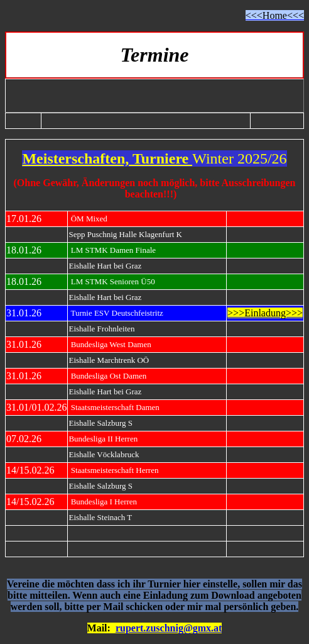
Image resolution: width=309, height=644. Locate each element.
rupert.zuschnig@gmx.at (169, 628)
